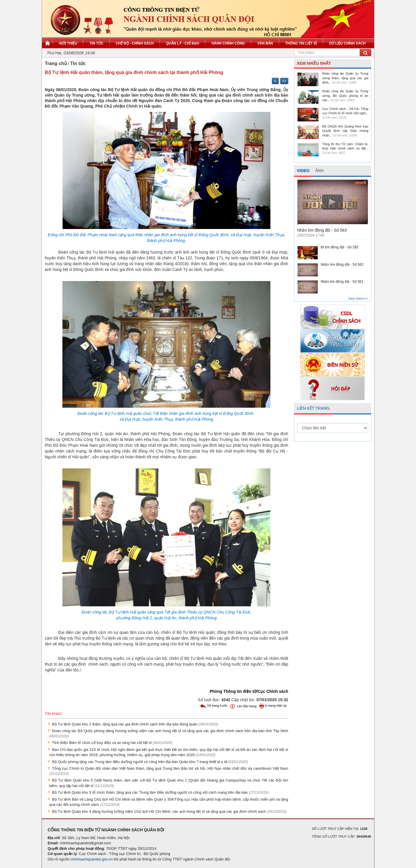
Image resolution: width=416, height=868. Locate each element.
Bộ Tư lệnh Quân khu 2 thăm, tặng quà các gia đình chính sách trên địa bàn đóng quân (135, 724)
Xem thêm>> (358, 299)
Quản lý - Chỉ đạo (183, 43)
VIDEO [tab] (303, 171)
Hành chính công (228, 43)
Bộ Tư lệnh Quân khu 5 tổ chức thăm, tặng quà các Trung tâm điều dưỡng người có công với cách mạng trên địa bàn (160, 792)
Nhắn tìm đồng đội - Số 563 (322, 230)
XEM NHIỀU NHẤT (314, 63)
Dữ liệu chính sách (347, 43)
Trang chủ (56, 63)
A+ (284, 81)
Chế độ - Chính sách (135, 43)
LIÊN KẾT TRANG (313, 408)
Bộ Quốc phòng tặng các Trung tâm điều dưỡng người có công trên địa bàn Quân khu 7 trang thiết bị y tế (150, 762)
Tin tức (96, 43)
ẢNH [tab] (319, 171)
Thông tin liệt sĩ (301, 43)
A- (275, 81)
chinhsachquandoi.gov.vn (92, 859)
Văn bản (265, 43)
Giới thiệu (68, 43)
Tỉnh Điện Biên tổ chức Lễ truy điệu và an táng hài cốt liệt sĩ (112, 743)
